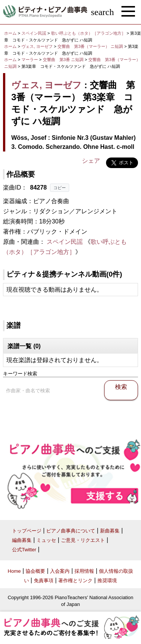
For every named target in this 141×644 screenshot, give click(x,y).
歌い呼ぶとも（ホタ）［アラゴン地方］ (89, 33)
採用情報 (84, 571)
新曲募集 (110, 531)
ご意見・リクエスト (83, 540)
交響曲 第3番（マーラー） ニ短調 (90, 46)
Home (14, 571)
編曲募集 (22, 540)
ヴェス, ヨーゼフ (37, 46)
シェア (91, 161)
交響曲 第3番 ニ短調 (63, 60)
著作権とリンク (75, 581)
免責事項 (44, 581)
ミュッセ (46, 540)
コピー (60, 188)
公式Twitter (24, 550)
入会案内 (60, 571)
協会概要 (35, 571)
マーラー (30, 60)
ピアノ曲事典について (71, 531)
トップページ (27, 531)
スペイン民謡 (34, 33)
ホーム (10, 33)
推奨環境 (107, 581)
